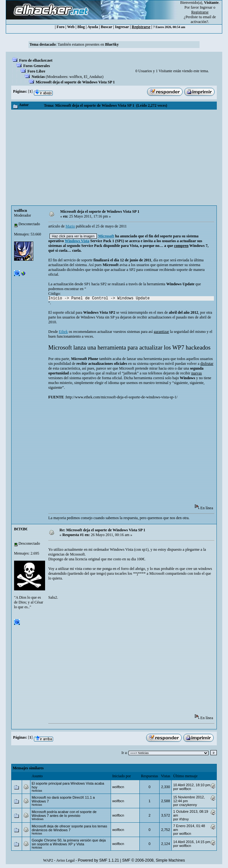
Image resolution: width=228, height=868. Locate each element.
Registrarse (141, 27)
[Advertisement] (114, 157)
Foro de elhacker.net (36, 60)
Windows (38, 819)
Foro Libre (36, 71)
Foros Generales (37, 66)
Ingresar (206, 7)
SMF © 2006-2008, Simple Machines (153, 860)
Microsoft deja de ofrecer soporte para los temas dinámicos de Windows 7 (69, 828)
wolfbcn (76, 77)
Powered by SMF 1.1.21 (99, 860)
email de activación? (203, 19)
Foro (60, 27)
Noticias (38, 77)
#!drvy (184, 819)
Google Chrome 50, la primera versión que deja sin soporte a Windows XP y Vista (69, 842)
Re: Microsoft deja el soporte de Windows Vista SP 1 (102, 530)
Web (71, 27)
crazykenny (188, 805)
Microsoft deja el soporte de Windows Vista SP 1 (75, 82)
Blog (81, 27)
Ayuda (93, 27)
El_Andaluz (93, 77)
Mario (70, 226)
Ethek (63, 332)
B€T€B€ (21, 529)
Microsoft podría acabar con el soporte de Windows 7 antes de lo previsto (64, 814)
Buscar (106, 27)
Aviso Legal (65, 860)
